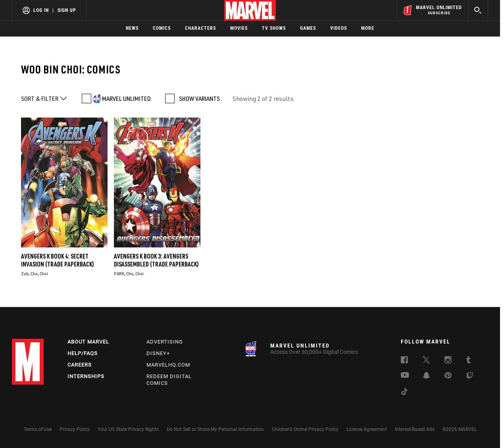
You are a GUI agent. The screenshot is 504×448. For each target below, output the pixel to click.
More (368, 28)
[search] (478, 10)
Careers (80, 365)
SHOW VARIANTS (199, 98)
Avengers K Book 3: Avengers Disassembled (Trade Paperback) (156, 260)
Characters (200, 28)
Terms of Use (38, 429)
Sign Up (67, 10)
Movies (239, 28)
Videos (339, 28)
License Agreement (367, 429)
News (132, 28)
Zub (25, 273)
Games (308, 28)
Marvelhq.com (168, 365)
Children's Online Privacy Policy (305, 429)
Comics (162, 28)
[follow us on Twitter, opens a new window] (426, 361)
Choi (44, 273)
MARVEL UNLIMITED (126, 98)
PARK (119, 273)
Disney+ (158, 353)
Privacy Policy (75, 429)
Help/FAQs (83, 353)
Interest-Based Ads (415, 429)
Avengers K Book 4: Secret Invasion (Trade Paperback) (58, 260)
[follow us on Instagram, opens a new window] (448, 361)
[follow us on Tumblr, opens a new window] (468, 361)
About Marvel (88, 342)
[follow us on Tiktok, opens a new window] (404, 393)
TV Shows (274, 28)
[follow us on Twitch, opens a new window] (470, 377)
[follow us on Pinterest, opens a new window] (448, 376)
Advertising (165, 342)
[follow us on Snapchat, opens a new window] (426, 377)
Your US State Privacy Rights (128, 429)
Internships (86, 376)
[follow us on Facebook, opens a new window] (404, 361)
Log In (41, 10)
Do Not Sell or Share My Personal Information (215, 429)
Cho (34, 273)
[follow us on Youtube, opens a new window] (405, 376)
